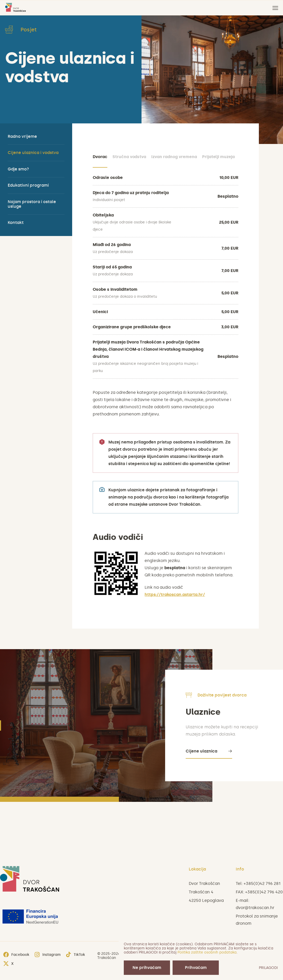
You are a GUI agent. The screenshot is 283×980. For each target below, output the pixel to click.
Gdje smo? (18, 169)
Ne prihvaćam (147, 968)
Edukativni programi (28, 185)
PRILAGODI (268, 968)
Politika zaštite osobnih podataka (207, 952)
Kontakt (16, 223)
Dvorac (100, 157)
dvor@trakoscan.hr (255, 908)
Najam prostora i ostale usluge (32, 204)
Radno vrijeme (22, 136)
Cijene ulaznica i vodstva (33, 153)
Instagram (48, 955)
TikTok (75, 955)
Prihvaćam (196, 968)
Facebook (16, 955)
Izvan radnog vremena (174, 157)
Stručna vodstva (129, 157)
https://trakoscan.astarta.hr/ (175, 595)
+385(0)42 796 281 (262, 883)
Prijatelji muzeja (218, 157)
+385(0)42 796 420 (264, 892)
